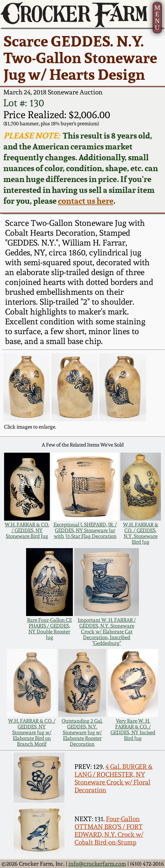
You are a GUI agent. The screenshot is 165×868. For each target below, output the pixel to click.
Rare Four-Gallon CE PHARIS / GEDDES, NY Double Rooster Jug (49, 629)
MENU (157, 17)
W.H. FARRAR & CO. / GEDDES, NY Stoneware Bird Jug (27, 530)
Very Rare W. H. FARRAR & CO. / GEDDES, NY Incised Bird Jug (133, 729)
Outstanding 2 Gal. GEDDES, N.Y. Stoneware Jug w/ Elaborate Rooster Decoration (82, 732)
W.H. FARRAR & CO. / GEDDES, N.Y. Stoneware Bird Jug (141, 533)
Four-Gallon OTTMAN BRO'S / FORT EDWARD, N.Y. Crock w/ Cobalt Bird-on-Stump (109, 831)
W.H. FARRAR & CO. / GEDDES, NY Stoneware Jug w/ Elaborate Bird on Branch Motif (32, 732)
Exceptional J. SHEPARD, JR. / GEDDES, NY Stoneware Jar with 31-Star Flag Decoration (85, 530)
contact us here (86, 201)
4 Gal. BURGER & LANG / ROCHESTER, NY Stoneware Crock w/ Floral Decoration (114, 778)
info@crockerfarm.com (97, 864)
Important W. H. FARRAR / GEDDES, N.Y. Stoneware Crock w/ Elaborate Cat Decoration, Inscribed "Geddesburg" (107, 631)
